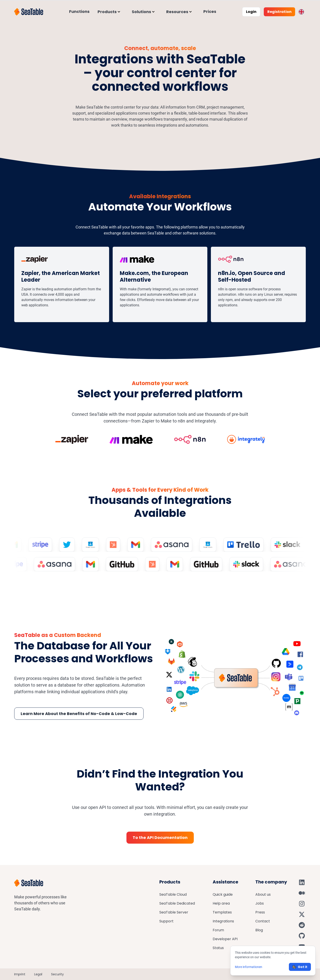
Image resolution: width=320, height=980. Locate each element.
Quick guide (223, 894)
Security (57, 974)
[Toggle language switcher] (301, 12)
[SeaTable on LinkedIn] (302, 882)
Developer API (225, 939)
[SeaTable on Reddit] (302, 925)
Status (218, 948)
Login (251, 12)
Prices (210, 11)
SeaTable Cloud (173, 894)
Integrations (223, 921)
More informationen (249, 967)
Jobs (260, 903)
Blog (259, 930)
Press (260, 912)
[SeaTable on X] (302, 914)
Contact (263, 921)
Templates (222, 912)
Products (107, 12)
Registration (279, 12)
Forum (218, 930)
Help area (221, 903)
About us (263, 894)
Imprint (20, 974)
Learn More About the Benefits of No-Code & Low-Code (79, 714)
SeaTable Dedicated (177, 903)
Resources (177, 12)
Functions (79, 11)
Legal (38, 974)
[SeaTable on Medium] (302, 893)
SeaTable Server (174, 912)
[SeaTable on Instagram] (302, 904)
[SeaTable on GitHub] (302, 936)
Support (166, 921)
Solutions (141, 12)
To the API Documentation (160, 838)
